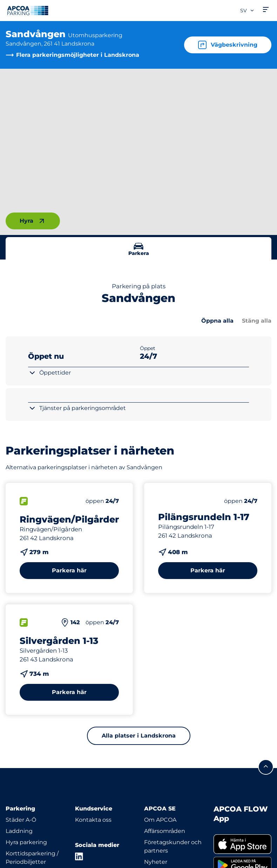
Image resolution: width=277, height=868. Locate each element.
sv (247, 11)
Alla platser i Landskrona (139, 736)
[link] (243, 844)
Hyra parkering (26, 842)
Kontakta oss (93, 820)
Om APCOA (160, 820)
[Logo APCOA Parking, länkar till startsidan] (28, 11)
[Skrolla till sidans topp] (266, 767)
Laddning (19, 831)
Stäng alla (257, 321)
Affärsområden (165, 831)
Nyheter (156, 862)
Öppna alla (217, 321)
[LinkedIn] (79, 856)
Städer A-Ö (21, 820)
